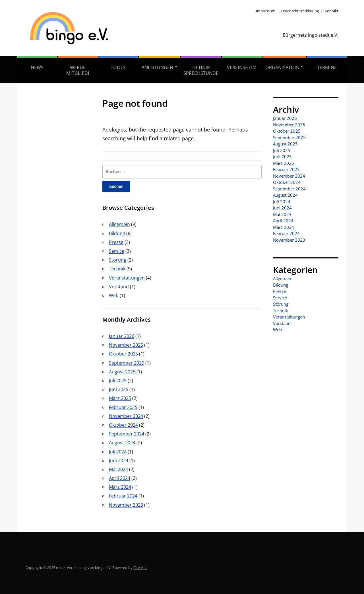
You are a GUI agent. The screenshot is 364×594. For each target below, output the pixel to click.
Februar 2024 (123, 496)
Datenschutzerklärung (300, 11)
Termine (327, 67)
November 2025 (126, 345)
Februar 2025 (123, 407)
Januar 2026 (122, 336)
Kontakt (332, 11)
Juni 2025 (119, 389)
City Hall (140, 568)
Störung (118, 260)
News (37, 67)
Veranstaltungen (127, 278)
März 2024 (120, 487)
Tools (118, 67)
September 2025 (127, 363)
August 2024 (122, 443)
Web (114, 295)
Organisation (282, 67)
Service (117, 251)
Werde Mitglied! (78, 70)
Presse (116, 242)
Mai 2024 (118, 469)
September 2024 (127, 434)
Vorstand (119, 287)
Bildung (117, 233)
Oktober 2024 (123, 425)
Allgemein (119, 224)
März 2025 (120, 398)
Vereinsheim (242, 67)
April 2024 (120, 478)
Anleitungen (157, 67)
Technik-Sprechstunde (201, 70)
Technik (117, 269)
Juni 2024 (119, 461)
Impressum (266, 11)
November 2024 (126, 416)
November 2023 (126, 505)
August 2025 (122, 372)
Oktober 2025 (123, 354)
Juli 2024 (118, 452)
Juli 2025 (118, 381)
